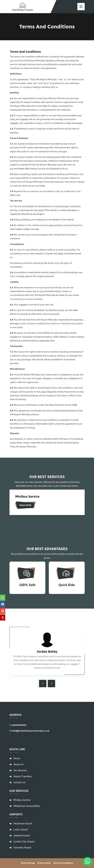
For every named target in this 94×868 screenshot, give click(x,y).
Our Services (20, 770)
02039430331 (18, 725)
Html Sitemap (28, 863)
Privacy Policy (44, 863)
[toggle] (81, 7)
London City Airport (24, 842)
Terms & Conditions (63, 863)
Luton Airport (21, 830)
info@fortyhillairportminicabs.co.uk (29, 731)
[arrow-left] (43, 684)
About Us (19, 764)
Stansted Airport (23, 848)
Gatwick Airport (22, 836)
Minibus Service (27, 497)
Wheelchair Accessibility (27, 806)
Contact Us (20, 783)
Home (17, 758)
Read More (25, 505)
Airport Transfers (23, 777)
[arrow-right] (51, 684)
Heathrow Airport (23, 824)
